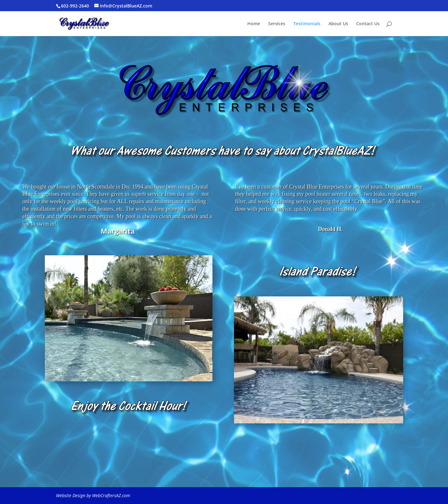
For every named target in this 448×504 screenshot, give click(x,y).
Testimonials (307, 24)
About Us (338, 24)
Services (277, 24)
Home (254, 24)
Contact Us (368, 24)
